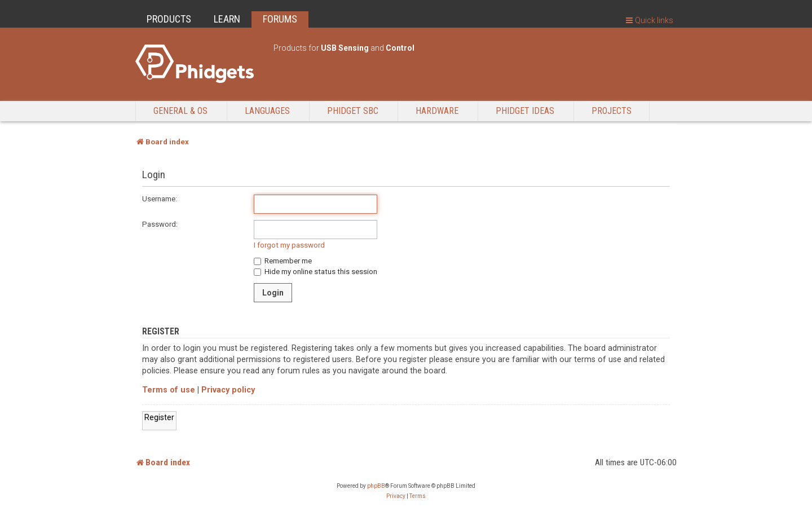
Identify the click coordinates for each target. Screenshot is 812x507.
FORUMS (280, 19)
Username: (160, 199)
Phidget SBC (353, 111)
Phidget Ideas (525, 111)
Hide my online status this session (315, 272)
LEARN (227, 19)
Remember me (283, 261)
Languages (267, 111)
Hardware (437, 111)
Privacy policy (228, 390)
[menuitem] (396, 496)
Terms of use (169, 390)
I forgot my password (289, 245)
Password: (160, 224)
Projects (612, 111)
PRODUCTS (169, 19)
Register (159, 417)
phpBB (376, 486)
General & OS (180, 111)
